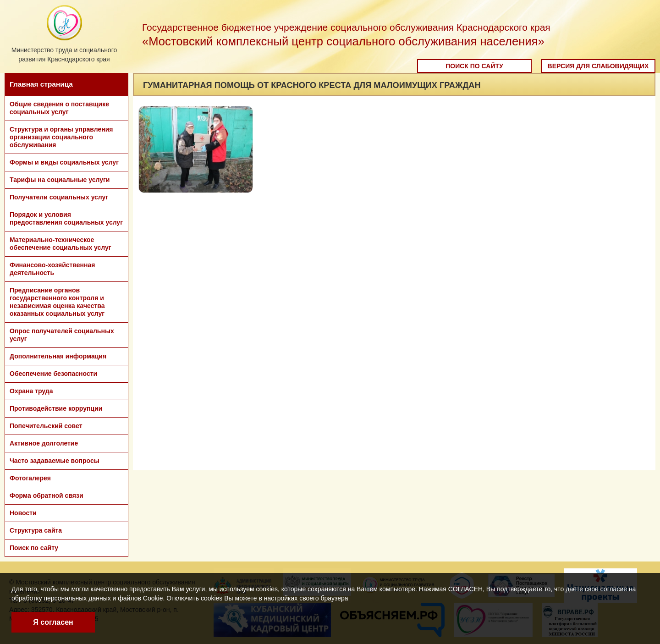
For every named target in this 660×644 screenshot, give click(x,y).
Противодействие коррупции (56, 408)
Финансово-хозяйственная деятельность (52, 269)
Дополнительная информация (58, 356)
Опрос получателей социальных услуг (62, 335)
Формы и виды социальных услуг (64, 162)
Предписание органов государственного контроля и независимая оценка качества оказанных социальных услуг (57, 302)
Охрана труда (31, 391)
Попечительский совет (46, 426)
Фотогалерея (30, 478)
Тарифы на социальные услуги (60, 180)
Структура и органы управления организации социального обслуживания (61, 137)
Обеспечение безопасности (53, 374)
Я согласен (53, 622)
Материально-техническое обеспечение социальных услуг (60, 244)
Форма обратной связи (47, 495)
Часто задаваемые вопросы (55, 461)
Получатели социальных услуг (59, 197)
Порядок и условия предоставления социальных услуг (66, 218)
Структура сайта (36, 530)
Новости (23, 513)
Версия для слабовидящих (598, 66)
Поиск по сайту (474, 66)
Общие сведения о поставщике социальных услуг (59, 108)
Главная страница (41, 84)
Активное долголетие (44, 443)
